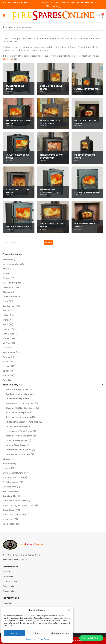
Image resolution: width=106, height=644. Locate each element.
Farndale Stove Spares (16, 399)
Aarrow (6, 260)
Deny (37, 633)
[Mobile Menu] (5, 16)
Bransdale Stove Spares (17, 389)
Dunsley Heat (9, 306)
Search (48, 243)
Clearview (7, 292)
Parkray (6, 357)
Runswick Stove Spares (16, 440)
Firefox (6, 320)
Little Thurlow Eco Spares (17, 413)
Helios (6, 325)
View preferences (60, 633)
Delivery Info (8, 576)
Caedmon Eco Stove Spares (19, 394)
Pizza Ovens (8, 491)
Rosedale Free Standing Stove (19, 436)
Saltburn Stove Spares (16, 445)
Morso (6, 348)
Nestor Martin (9, 352)
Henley (6, 329)
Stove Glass (8, 510)
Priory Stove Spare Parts (17, 427)
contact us (8, 59)
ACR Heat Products (12, 264)
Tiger (5, 380)
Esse (5, 311)
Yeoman (7, 468)
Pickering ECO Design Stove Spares (22, 422)
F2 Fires (6, 315)
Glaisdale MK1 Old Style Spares (20, 403)
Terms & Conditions (11, 581)
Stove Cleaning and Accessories (18, 505)
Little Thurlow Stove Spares (18, 417)
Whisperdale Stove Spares (18, 454)
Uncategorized (10, 524)
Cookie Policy (31, 639)
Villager (6, 459)
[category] (19, 79)
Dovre (6, 301)
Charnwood (8, 287)
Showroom (8, 519)
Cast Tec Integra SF (12, 283)
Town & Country (10, 385)
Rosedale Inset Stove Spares (19, 431)
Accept (15, 633)
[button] (69, 610)
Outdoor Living (10, 487)
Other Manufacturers (13, 473)
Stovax (6, 376)
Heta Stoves (8, 334)
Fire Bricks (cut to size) (13, 478)
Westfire (7, 464)
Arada (6, 274)
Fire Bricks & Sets (10, 482)
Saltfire (6, 371)
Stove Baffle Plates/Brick (14, 501)
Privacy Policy (43, 639)
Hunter (6, 338)
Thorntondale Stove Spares (18, 450)
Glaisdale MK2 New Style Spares (20, 408)
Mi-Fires (6, 343)
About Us (7, 571)
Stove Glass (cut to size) (14, 515)
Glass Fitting (8, 603)
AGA (5, 269)
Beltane (6, 278)
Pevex (5, 362)
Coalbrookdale (10, 297)
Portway (7, 366)
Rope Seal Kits (9, 496)
